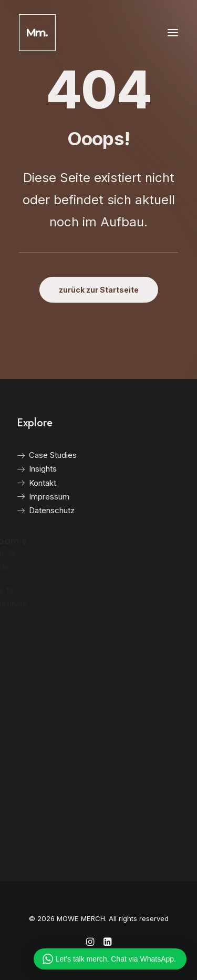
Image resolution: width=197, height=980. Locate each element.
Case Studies (39, 455)
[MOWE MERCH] (37, 33)
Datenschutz (38, 510)
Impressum (35, 497)
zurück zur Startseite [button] (99, 290)
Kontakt (29, 483)
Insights (29, 469)
